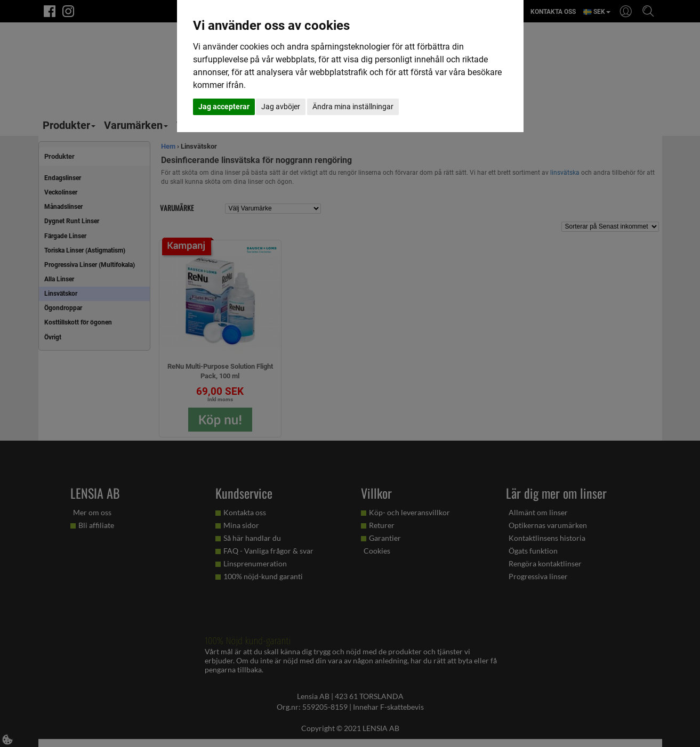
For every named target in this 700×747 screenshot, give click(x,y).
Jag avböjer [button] (281, 107)
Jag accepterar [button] (224, 107)
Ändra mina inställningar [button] (353, 107)
